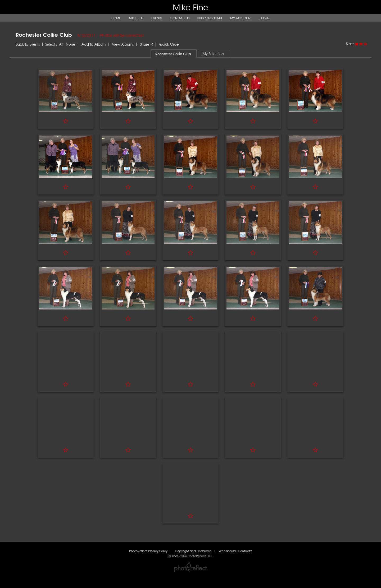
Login (265, 18)
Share (146, 44)
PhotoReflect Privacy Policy (148, 551)
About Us (136, 18)
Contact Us (180, 18)
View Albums (123, 44)
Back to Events (28, 44)
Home (116, 18)
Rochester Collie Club (44, 34)
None (71, 44)
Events (157, 18)
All (61, 44)
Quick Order (169, 44)
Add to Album (94, 44)
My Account (241, 18)
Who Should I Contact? (235, 551)
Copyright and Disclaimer (193, 551)
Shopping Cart (210, 18)
